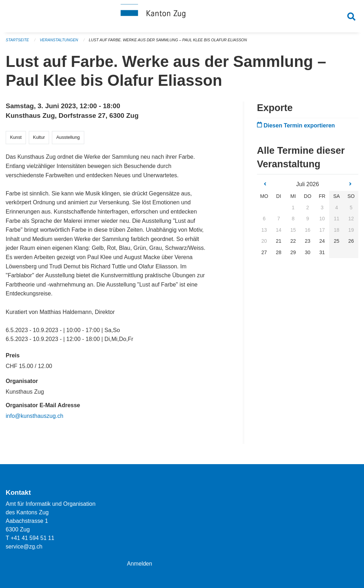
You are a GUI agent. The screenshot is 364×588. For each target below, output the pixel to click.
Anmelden (140, 564)
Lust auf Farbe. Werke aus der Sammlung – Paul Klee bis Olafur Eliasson (171, 43)
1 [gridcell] (293, 210)
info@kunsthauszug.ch (34, 419)
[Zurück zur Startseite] (182, 17)
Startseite (18, 43)
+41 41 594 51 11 (33, 538)
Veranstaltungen (60, 43)
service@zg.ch (24, 547)
